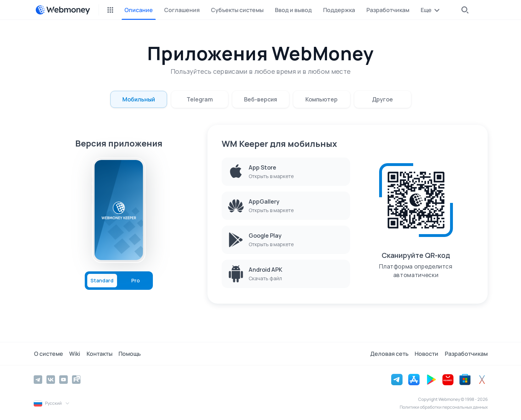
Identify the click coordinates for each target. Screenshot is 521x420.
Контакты (98, 354)
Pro (135, 281)
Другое (383, 99)
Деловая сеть (390, 354)
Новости (427, 354)
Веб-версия (260, 99)
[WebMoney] (63, 10)
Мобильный (139, 99)
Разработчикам (466, 354)
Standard (102, 281)
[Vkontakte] (51, 380)
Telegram (200, 99)
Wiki (74, 354)
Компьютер (322, 99)
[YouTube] (63, 380)
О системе (48, 354)
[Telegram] (38, 380)
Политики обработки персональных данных (444, 407)
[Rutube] (76, 380)
